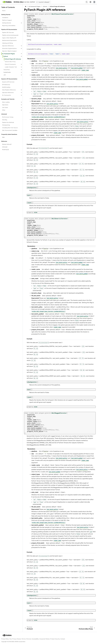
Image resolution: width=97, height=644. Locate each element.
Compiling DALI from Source (10, 128)
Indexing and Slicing (7, 43)
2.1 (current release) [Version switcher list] (43, 2)
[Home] (26, 6)
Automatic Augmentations (9, 48)
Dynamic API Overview (8, 82)
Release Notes (6, 144)
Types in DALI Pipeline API (9, 38)
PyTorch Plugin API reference (13, 59)
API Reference (6, 85)
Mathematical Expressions (9, 40)
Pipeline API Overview (8, 32)
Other (4, 110)
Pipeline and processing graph (10, 35)
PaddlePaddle (7, 72)
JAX (5, 75)
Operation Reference (8, 46)
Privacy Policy (5, 639)
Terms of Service (26, 639)
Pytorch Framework (10, 64)
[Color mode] (91, 2)
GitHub (4, 147)
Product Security (55, 639)
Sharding (5, 120)
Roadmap (5, 150)
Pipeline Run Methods (8, 122)
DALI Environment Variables (10, 130)
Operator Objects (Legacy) (9, 51)
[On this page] (94, 2)
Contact (63, 639)
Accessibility (35, 639)
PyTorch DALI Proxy (10, 62)
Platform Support (7, 20)
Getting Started (7, 23)
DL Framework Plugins (8, 54)
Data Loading (6, 102)
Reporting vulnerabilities (9, 26)
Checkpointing (6, 125)
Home (4, 11)
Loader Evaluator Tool (11, 67)
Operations (5, 105)
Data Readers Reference (9, 90)
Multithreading (6, 87)
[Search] (87, 2)
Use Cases (5, 107)
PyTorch (6, 56)
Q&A (3, 137)
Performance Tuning (8, 117)
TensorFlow (7, 70)
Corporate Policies (45, 639)
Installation (5, 18)
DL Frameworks (7, 95)
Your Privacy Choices (15, 639)
